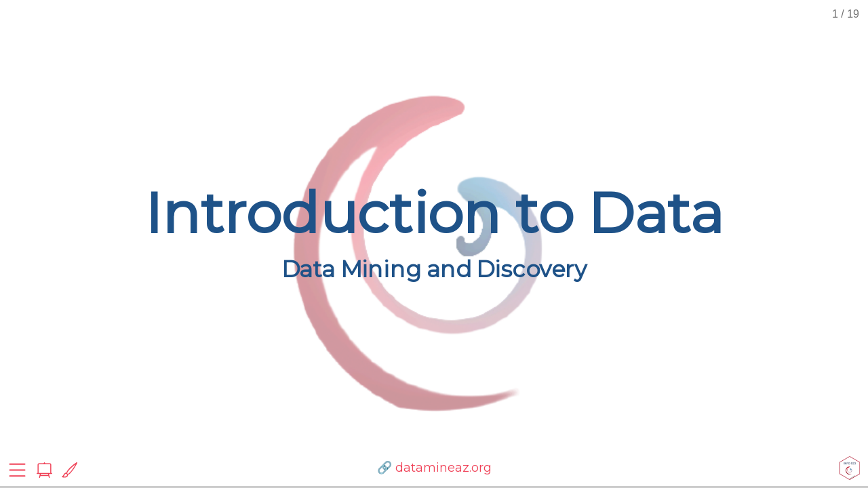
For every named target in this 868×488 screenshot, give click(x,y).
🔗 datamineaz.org (434, 468)
